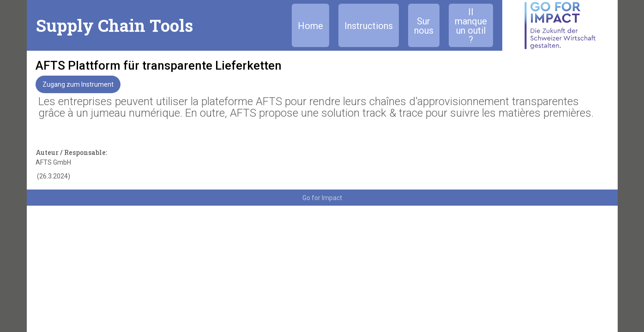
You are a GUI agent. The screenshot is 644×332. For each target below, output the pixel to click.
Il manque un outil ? (471, 26)
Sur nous (424, 26)
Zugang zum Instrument (78, 84)
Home (310, 26)
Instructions (369, 26)
